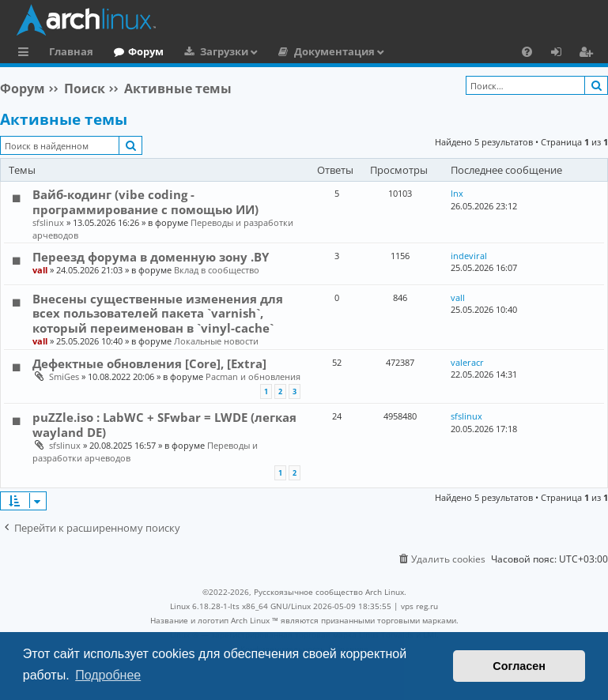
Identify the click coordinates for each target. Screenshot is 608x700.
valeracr (467, 362)
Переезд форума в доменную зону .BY (151, 257)
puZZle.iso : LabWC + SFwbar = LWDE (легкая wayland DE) (164, 424)
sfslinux (48, 222)
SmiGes (64, 376)
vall (40, 270)
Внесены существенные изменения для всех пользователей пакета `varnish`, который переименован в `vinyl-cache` (158, 313)
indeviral (469, 256)
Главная (71, 51)
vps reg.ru (419, 606)
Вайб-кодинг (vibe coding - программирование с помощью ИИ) (145, 201)
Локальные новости (216, 341)
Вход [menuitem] (562, 54)
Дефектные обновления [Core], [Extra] (149, 363)
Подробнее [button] (108, 675)
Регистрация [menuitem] (589, 54)
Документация (334, 51)
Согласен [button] (519, 666)
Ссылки (26, 54)
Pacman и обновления (253, 376)
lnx (457, 193)
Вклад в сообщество (217, 270)
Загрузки (224, 51)
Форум (146, 51)
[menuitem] (527, 51)
